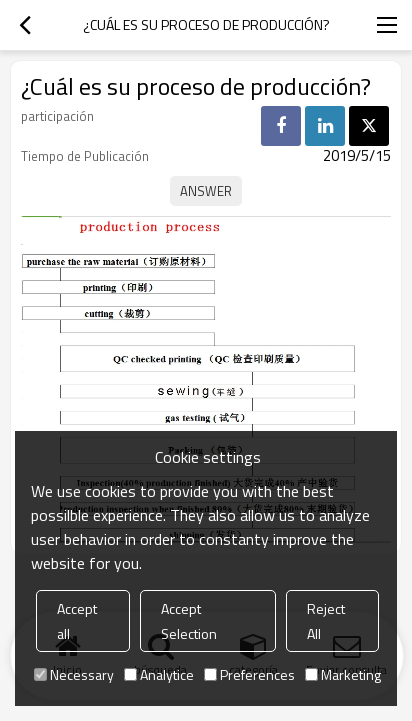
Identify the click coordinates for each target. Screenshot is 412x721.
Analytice (159, 674)
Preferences (249, 674)
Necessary (74, 674)
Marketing (343, 674)
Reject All (326, 621)
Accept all (77, 621)
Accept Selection (189, 621)
